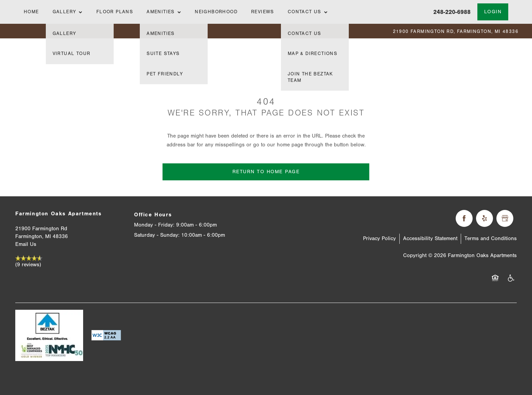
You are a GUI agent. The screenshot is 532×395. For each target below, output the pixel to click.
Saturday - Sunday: (157, 235)
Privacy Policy (379, 238)
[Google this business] (505, 218)
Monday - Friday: (154, 225)
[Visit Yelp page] (484, 218)
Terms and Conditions (491, 238)
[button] (493, 12)
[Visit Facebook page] (464, 218)
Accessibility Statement (430, 238)
